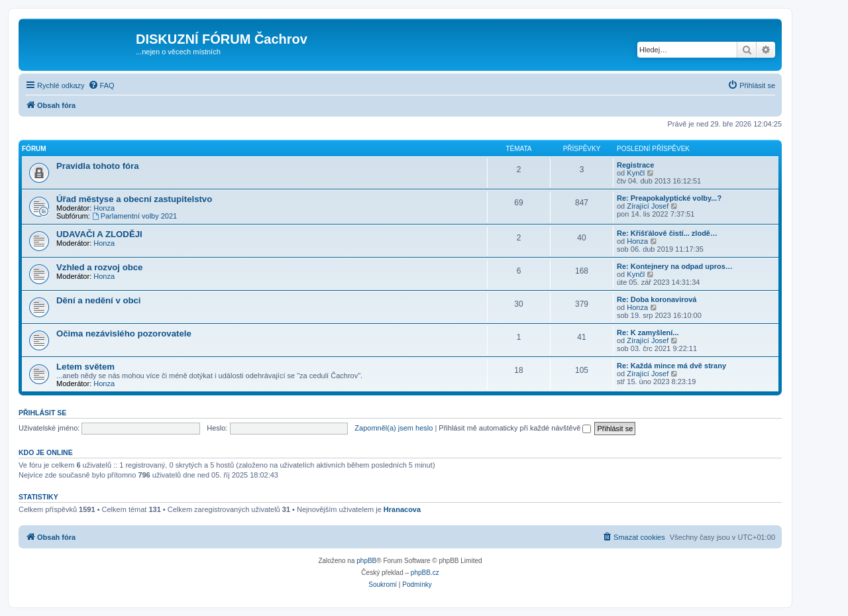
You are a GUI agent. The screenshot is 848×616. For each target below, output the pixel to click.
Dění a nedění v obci (99, 300)
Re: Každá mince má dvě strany (671, 366)
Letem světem (85, 367)
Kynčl (636, 173)
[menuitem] (101, 85)
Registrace (635, 165)
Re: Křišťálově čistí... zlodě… (667, 233)
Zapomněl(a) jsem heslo (394, 428)
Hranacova (402, 509)
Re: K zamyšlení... (648, 333)
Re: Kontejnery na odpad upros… (675, 266)
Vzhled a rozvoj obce (99, 267)
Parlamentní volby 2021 (134, 216)
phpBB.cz (425, 573)
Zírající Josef (648, 206)
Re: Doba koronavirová (657, 299)
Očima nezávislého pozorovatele (124, 334)
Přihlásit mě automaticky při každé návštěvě (515, 428)
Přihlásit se (42, 413)
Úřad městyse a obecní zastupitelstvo (134, 199)
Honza (104, 208)
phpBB (366, 561)
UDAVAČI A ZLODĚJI (99, 234)
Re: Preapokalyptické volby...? (669, 198)
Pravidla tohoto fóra (98, 166)
